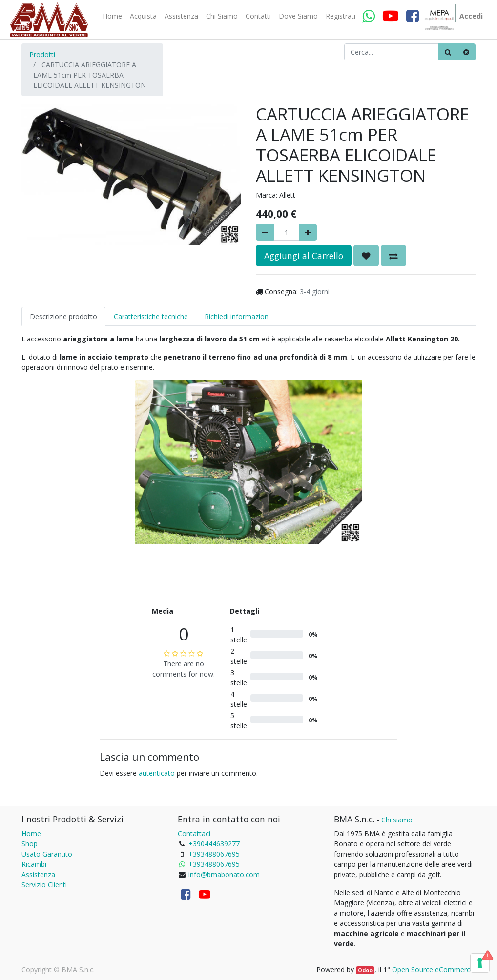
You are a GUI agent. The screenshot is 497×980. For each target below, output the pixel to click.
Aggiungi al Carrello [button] (304, 256)
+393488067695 (214, 854)
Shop (30, 844)
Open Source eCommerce (433, 970)
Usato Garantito (47, 854)
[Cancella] (466, 52)
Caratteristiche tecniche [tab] (151, 316)
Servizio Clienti (44, 885)
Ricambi (34, 864)
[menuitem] (112, 16)
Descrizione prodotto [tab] (63, 316)
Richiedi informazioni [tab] (237, 316)
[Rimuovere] (265, 232)
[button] (366, 256)
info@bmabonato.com (224, 874)
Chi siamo (397, 820)
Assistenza (38, 874)
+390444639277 (214, 844)
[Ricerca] (448, 52)
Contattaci (194, 833)
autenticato (157, 773)
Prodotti (42, 54)
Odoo (365, 970)
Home (31, 833)
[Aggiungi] (308, 232)
